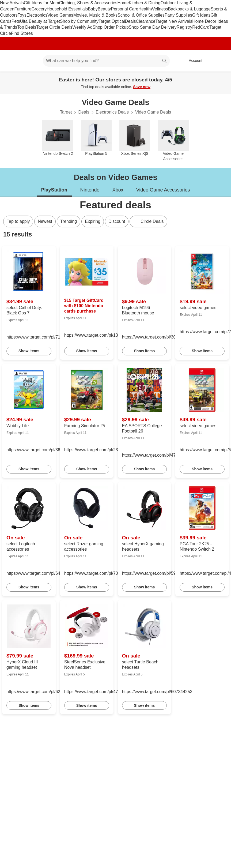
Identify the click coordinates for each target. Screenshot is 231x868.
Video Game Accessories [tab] (163, 190)
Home (123, 3)
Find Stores (22, 33)
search (165, 61)
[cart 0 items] (220, 61)
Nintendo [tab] (90, 190)
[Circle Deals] (148, 221)
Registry (185, 27)
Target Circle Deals (54, 27)
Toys (22, 15)
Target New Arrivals (174, 21)
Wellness (159, 9)
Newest (45, 221)
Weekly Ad (82, 27)
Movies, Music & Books (95, 15)
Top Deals (27, 27)
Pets (16, 21)
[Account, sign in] (193, 61)
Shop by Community (79, 21)
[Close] (224, 78)
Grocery (39, 9)
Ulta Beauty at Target (40, 21)
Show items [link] (29, 351)
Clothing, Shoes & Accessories (88, 3)
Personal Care (124, 9)
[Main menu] (31, 61)
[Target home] (12, 61)
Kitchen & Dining (145, 3)
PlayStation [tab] (54, 190)
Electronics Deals (112, 112)
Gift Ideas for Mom (41, 3)
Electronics (37, 15)
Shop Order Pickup (111, 27)
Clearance (146, 21)
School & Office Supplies (141, 15)
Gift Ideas (201, 15)
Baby (93, 9)
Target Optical (112, 21)
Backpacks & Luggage (189, 9)
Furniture (23, 9)
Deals (130, 21)
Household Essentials (67, 9)
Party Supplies (178, 15)
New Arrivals (12, 3)
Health (145, 9)
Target (66, 112)
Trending (69, 221)
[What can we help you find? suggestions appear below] (106, 61)
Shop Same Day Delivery (153, 27)
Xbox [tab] (118, 190)
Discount (117, 221)
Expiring (93, 221)
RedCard (201, 27)
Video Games (60, 15)
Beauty (104, 9)
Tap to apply (18, 221)
